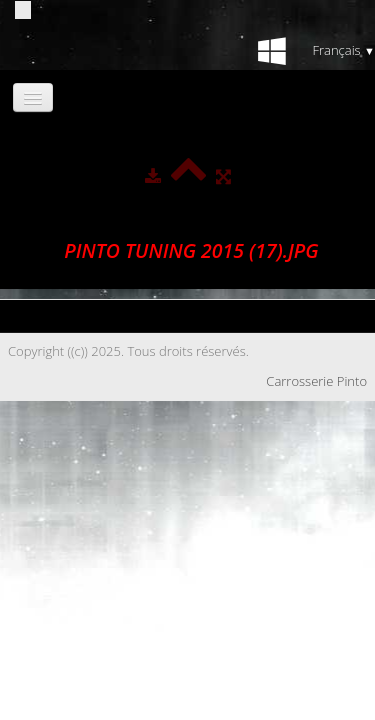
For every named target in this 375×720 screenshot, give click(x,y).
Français (343, 50)
